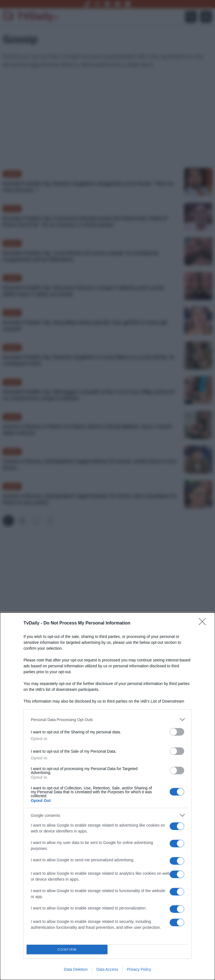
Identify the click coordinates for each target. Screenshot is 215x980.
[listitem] (107, 720)
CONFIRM (67, 950)
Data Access (107, 969)
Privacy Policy (139, 969)
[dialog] (107, 796)
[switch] (177, 732)
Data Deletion (76, 969)
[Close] (204, 623)
